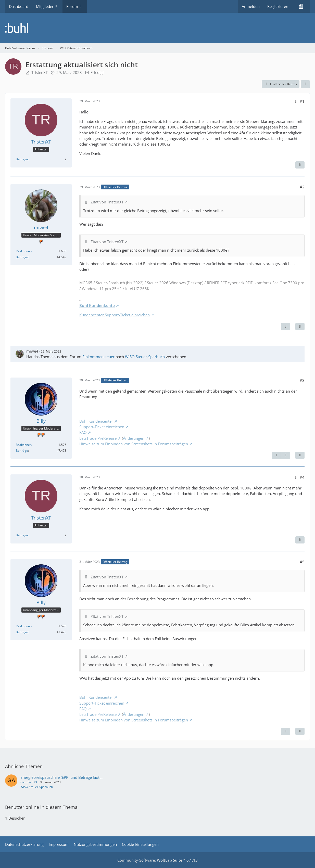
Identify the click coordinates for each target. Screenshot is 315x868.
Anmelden (251, 6)
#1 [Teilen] (302, 101)
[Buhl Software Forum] (157, 28)
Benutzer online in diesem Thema (41, 807)
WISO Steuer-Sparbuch (145, 357)
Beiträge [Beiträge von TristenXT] (22, 159)
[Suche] (301, 6)
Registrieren (278, 6)
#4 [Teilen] (302, 477)
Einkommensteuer (98, 357)
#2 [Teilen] (302, 187)
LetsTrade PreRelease (98, 438)
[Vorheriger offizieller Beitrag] (276, 455)
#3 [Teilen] (302, 380)
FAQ (83, 432)
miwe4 (32, 351)
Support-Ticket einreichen (102, 427)
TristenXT (40, 72)
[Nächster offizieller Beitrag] (286, 327)
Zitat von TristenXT (107, 202)
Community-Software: (157, 860)
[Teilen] (305, 84)
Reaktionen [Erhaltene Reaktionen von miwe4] (24, 251)
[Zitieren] (300, 165)
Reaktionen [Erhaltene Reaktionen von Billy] (24, 445)
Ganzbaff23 (29, 782)
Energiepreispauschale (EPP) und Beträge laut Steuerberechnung (77, 777)
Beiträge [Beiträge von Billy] (22, 451)
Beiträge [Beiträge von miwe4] (22, 257)
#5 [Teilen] (302, 562)
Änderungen (134, 438)
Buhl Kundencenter (96, 421)
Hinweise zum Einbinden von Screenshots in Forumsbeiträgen (134, 444)
